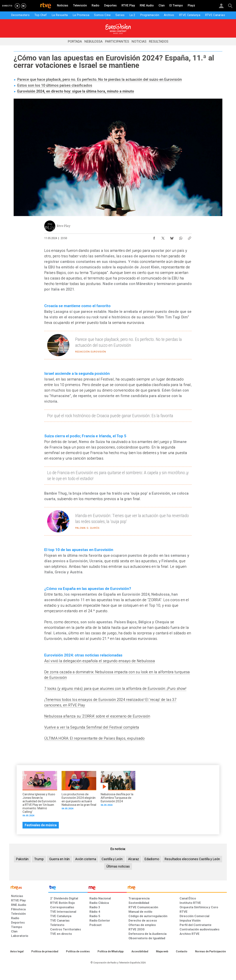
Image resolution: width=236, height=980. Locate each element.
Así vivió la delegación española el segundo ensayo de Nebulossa (100, 661)
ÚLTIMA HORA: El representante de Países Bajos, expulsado (94, 738)
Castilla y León (112, 859)
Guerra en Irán (59, 859)
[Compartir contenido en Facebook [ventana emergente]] (154, 237)
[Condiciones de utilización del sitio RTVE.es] (17, 952)
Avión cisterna (86, 859)
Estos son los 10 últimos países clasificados (55, 85)
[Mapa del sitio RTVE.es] (162, 952)
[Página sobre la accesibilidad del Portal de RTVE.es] (140, 952)
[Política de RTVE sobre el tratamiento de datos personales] (45, 952)
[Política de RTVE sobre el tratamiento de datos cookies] (78, 952)
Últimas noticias (118, 866)
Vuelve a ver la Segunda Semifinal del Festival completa (92, 727)
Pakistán (22, 859)
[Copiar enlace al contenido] (190, 237)
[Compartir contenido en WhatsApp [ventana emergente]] (181, 237)
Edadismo (152, 859)
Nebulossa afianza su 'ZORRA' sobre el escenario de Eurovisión (97, 716)
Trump (39, 859)
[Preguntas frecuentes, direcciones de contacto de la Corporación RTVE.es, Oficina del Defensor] (182, 952)
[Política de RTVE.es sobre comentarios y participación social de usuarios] (210, 952)
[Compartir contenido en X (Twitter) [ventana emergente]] (163, 237)
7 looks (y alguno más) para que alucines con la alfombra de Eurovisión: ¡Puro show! (115, 689)
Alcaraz (134, 859)
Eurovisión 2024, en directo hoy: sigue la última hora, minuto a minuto (76, 91)
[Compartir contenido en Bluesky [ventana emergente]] (172, 237)
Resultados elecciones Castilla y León (192, 859)
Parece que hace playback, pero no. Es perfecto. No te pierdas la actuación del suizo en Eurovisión (100, 79)
